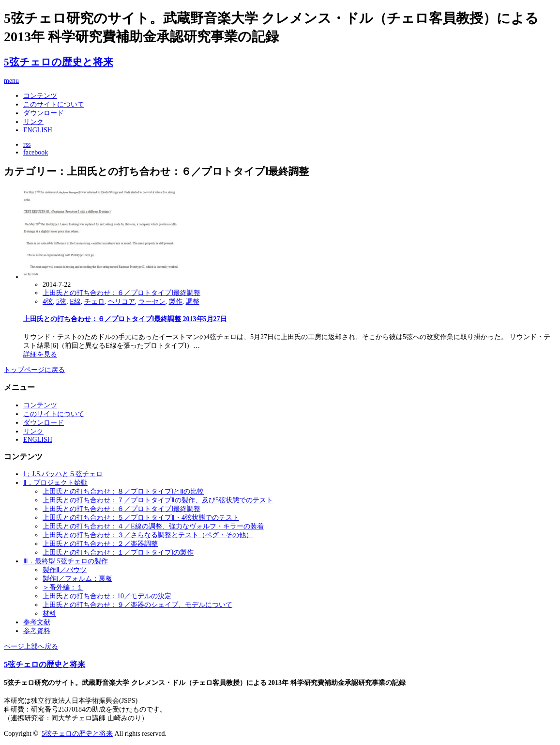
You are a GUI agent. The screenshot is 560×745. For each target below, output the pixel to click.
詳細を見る (40, 354)
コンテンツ (40, 96)
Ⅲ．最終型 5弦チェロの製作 (66, 561)
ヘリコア (121, 302)
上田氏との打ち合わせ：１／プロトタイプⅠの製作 (118, 552)
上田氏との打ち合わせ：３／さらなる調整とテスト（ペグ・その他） (148, 535)
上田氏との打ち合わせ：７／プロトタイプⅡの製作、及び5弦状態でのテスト (158, 500)
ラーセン (152, 302)
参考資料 (37, 631)
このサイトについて (54, 104)
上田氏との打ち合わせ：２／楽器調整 (100, 544)
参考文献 (37, 622)
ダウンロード (44, 113)
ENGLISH (38, 130)
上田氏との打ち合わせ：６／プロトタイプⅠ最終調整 (121, 293)
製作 (176, 302)
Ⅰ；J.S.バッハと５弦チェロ (63, 474)
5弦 (61, 302)
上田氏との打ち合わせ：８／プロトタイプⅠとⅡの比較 (123, 491)
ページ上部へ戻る (31, 646)
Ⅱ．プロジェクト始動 (55, 483)
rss (27, 145)
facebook (36, 152)
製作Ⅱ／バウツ (65, 570)
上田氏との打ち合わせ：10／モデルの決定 (107, 596)
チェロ (94, 302)
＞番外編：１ (63, 587)
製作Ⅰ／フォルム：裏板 (77, 579)
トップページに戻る (34, 370)
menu (11, 81)
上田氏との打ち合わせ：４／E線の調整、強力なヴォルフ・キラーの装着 (153, 526)
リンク (33, 122)
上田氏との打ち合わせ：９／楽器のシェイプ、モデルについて (137, 605)
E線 (75, 302)
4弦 (48, 302)
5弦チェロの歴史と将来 (59, 62)
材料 (49, 613)
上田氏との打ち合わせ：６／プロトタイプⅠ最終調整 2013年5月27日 (125, 319)
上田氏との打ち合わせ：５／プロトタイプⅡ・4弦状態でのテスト (141, 518)
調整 (193, 302)
